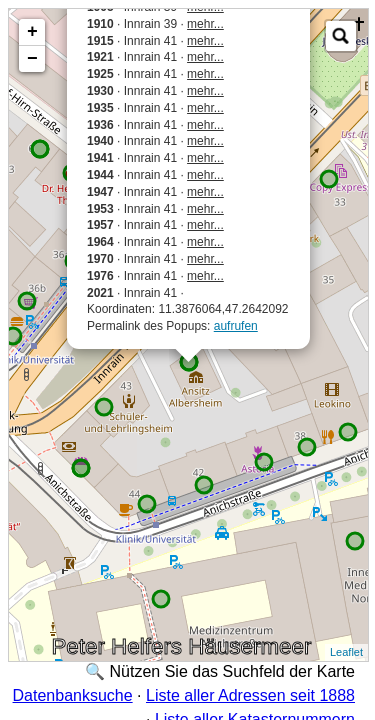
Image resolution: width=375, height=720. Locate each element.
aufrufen (236, 326)
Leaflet (346, 652)
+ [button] (32, 32)
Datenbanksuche (73, 695)
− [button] (32, 59)
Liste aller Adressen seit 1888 (250, 695)
